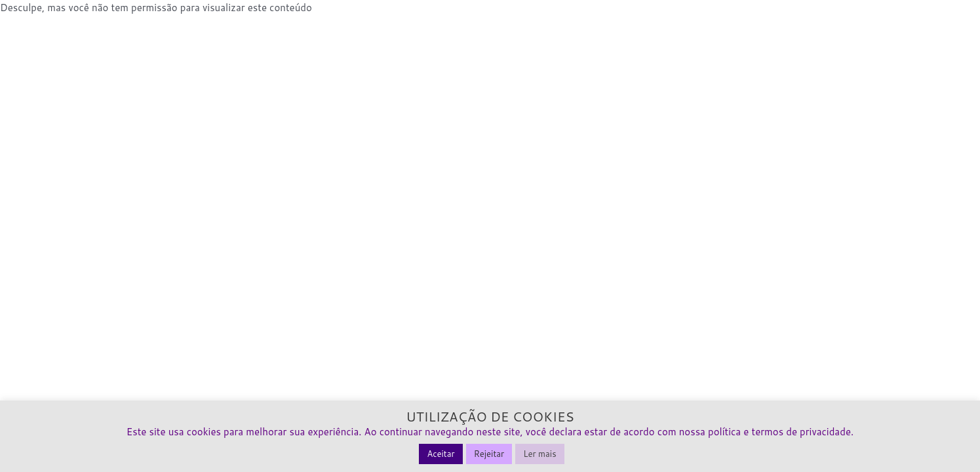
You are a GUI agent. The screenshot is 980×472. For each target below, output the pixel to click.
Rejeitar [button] (489, 454)
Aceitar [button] (441, 454)
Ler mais (539, 454)
